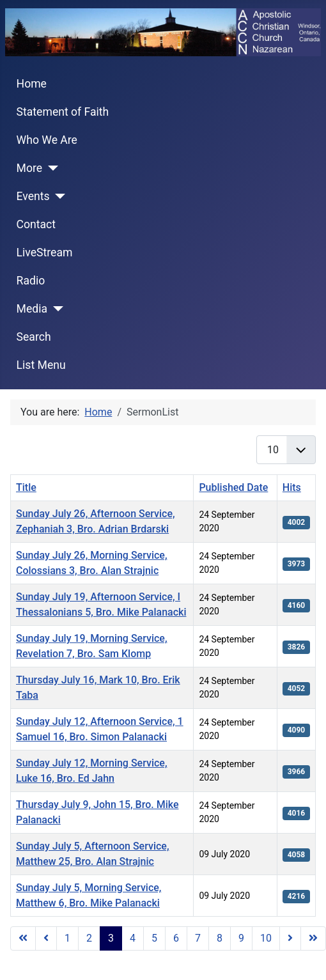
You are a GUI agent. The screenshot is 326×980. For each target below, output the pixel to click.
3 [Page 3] (111, 938)
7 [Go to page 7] (198, 938)
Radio (31, 281)
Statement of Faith (63, 112)
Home (32, 84)
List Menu (41, 365)
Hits (292, 487)
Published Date (233, 487)
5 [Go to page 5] (154, 938)
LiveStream (45, 253)
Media (32, 309)
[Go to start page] (23, 938)
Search (34, 337)
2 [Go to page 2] (89, 938)
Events (33, 196)
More (30, 168)
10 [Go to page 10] (266, 938)
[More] (50, 168)
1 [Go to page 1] (67, 938)
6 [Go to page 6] (176, 938)
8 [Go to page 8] (220, 938)
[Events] (58, 196)
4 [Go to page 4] (133, 938)
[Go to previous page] (46, 938)
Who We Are (47, 140)
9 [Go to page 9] (241, 938)
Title (26, 487)
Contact (36, 224)
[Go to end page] (313, 938)
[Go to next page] (290, 938)
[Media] (55, 309)
